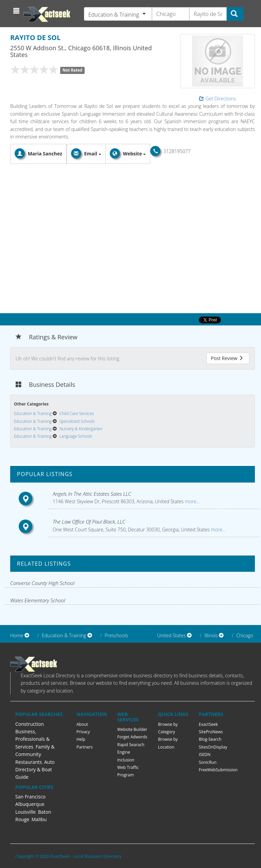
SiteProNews (211, 732)
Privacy (83, 732)
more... (192, 501)
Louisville (25, 812)
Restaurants (29, 762)
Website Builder (132, 729)
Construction (30, 724)
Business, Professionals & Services (32, 739)
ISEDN (205, 754)
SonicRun (208, 762)
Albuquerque (30, 804)
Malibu (39, 819)
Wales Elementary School (38, 600)
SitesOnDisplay (213, 747)
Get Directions (218, 99)
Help (81, 739)
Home (17, 635)
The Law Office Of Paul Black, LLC (89, 522)
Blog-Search (210, 739)
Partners (85, 747)
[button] (17, 11)
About (82, 724)
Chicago (245, 635)
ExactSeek (208, 724)
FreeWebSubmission (218, 770)
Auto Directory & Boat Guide (35, 770)
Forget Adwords (132, 737)
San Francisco (30, 797)
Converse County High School (42, 583)
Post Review (227, 358)
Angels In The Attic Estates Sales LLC (92, 494)
